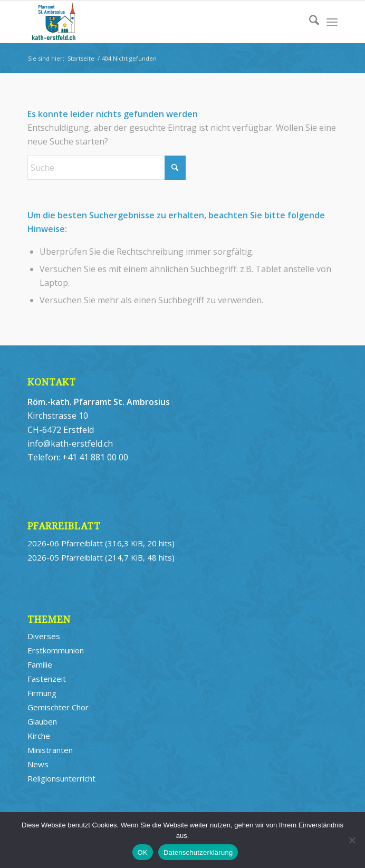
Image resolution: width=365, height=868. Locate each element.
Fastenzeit (47, 679)
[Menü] (332, 22)
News (38, 764)
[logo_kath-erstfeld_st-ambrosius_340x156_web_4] (152, 22)
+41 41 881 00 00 (95, 457)
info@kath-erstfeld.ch (70, 443)
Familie (40, 664)
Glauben (42, 721)
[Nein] (352, 840)
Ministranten (50, 750)
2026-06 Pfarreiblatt (65, 543)
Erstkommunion (56, 650)
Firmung (42, 693)
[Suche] (309, 22)
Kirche (39, 736)
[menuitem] (309, 22)
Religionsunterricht (61, 778)
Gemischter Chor (58, 707)
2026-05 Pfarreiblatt (65, 557)
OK (143, 852)
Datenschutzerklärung (198, 852)
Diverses (44, 636)
